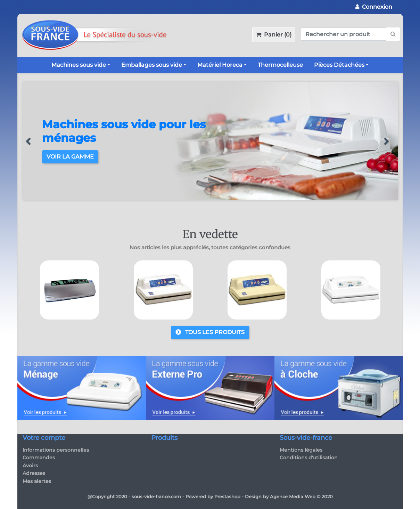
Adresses (34, 473)
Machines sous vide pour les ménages (124, 131)
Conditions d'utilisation (309, 458)
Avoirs (30, 466)
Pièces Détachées (339, 65)
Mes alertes (37, 481)
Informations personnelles (56, 450)
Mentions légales (301, 450)
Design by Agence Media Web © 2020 (289, 496)
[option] (210, 141)
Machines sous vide (79, 65)
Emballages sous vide (152, 65)
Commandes (39, 458)
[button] (31, 141)
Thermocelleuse (280, 65)
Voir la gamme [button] (70, 157)
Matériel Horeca (220, 65)
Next (394, 295)
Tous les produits (210, 332)
